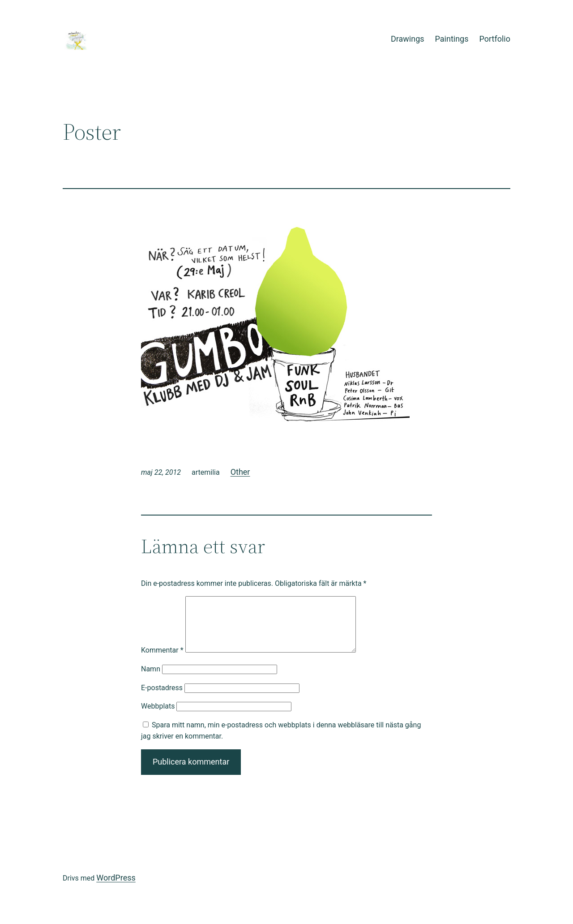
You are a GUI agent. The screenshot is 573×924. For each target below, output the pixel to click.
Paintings (452, 39)
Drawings (408, 39)
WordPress (116, 888)
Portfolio (495, 39)
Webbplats (158, 717)
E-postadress (162, 698)
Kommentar (162, 661)
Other (240, 472)
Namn (151, 680)
